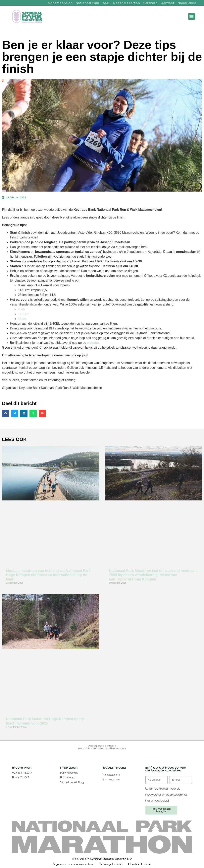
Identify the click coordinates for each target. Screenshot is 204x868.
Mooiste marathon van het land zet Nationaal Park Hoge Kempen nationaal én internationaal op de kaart (48, 575)
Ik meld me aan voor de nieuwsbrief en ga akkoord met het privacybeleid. (166, 795)
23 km (22, 319)
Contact (168, 3)
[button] (192, 16)
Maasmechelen (60, 3)
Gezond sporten (126, 3)
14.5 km (24, 314)
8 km (21, 309)
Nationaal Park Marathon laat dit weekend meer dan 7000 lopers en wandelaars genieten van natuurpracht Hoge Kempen (153, 575)
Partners (150, 3)
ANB (106, 3)
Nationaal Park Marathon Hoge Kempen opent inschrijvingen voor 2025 (45, 721)
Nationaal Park (88, 3)
